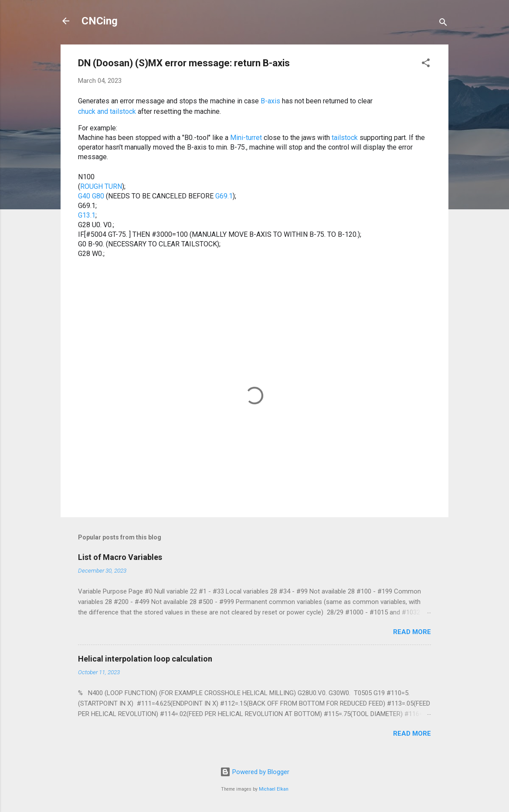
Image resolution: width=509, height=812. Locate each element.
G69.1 (224, 196)
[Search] (443, 24)
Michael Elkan (274, 789)
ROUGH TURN (101, 187)
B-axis (270, 102)
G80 (98, 196)
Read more (412, 632)
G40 (84, 196)
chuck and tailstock (107, 112)
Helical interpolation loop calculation (145, 659)
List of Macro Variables (120, 557)
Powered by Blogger (255, 772)
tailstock (345, 138)
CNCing (100, 21)
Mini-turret (246, 138)
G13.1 (87, 216)
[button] (426, 64)
